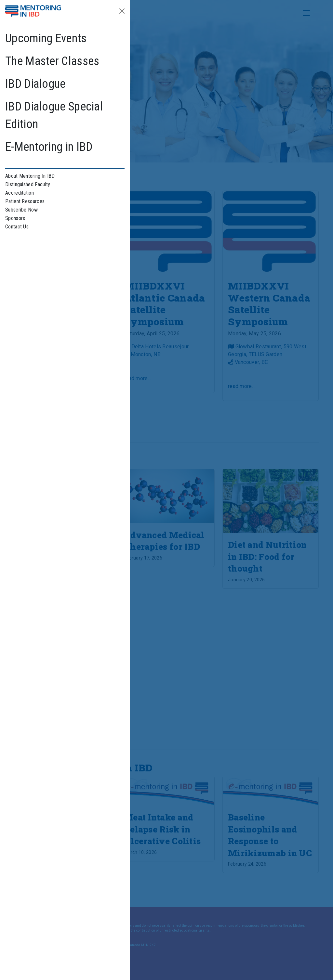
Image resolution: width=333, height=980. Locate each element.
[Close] (122, 11)
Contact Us (17, 227)
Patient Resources (25, 201)
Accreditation (20, 193)
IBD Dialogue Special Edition (54, 115)
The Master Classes (52, 61)
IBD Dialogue (35, 84)
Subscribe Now (21, 210)
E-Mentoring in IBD (49, 147)
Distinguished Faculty (28, 184)
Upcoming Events (46, 38)
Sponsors (15, 218)
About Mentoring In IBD (30, 176)
